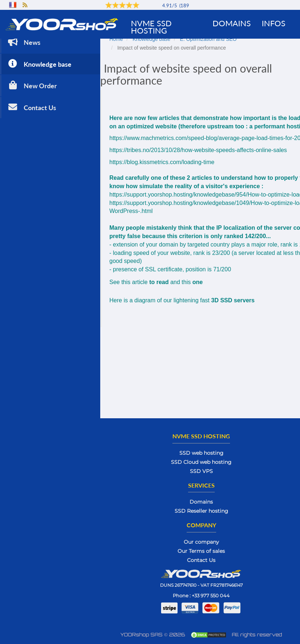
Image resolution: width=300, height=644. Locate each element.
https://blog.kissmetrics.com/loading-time (162, 162)
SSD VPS (201, 471)
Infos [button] (274, 23)
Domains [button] (232, 23)
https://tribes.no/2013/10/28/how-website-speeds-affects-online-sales (198, 150)
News (24, 42)
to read (159, 282)
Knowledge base (39, 64)
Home (116, 39)
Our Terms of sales (201, 551)
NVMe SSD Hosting (151, 27)
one (198, 282)
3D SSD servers (233, 300)
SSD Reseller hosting (201, 511)
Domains (201, 502)
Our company (201, 542)
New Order (32, 85)
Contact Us (31, 107)
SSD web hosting (201, 453)
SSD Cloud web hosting (201, 462)
